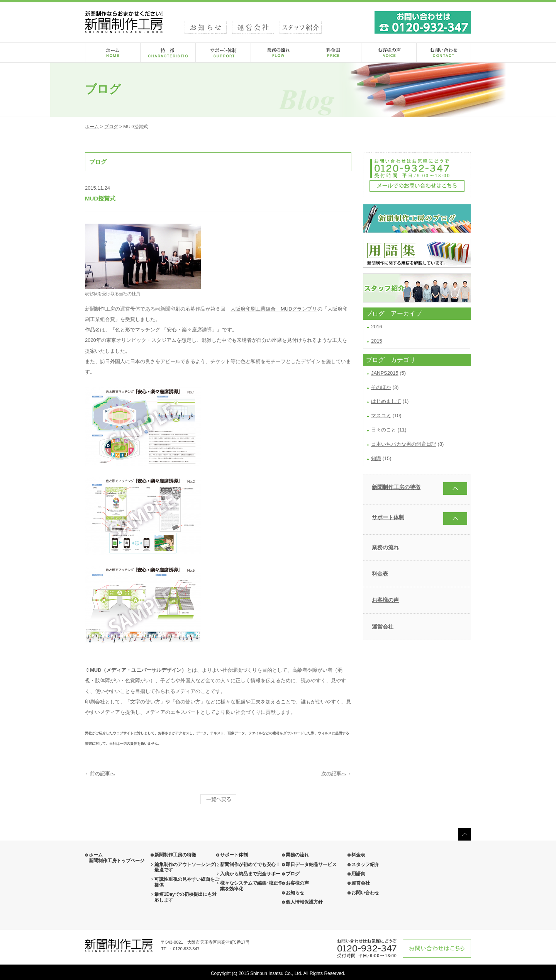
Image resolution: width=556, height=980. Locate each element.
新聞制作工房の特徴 (396, 487)
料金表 (380, 574)
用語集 (358, 874)
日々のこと (384, 430)
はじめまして (386, 401)
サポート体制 (388, 517)
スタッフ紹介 (365, 865)
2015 (377, 341)
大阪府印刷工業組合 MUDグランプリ (274, 309)
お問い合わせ (365, 893)
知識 (376, 458)
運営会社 (383, 627)
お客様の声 (385, 600)
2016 (377, 327)
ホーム (92, 127)
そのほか (381, 387)
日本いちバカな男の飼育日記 (404, 444)
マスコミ (381, 415)
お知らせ (295, 893)
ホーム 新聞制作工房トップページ (117, 858)
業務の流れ (385, 547)
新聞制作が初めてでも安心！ (250, 865)
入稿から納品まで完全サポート (253, 874)
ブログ (111, 127)
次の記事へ (334, 774)
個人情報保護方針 (304, 902)
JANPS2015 (385, 373)
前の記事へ (103, 774)
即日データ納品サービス (311, 865)
